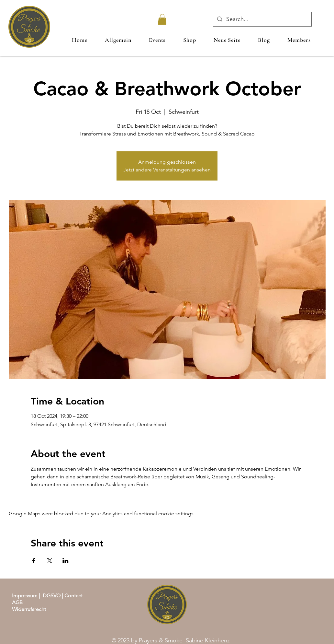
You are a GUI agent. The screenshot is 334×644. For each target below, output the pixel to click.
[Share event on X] (50, 561)
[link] (162, 19)
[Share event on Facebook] (34, 561)
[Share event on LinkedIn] (66, 561)
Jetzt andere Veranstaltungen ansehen (167, 170)
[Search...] (262, 19)
